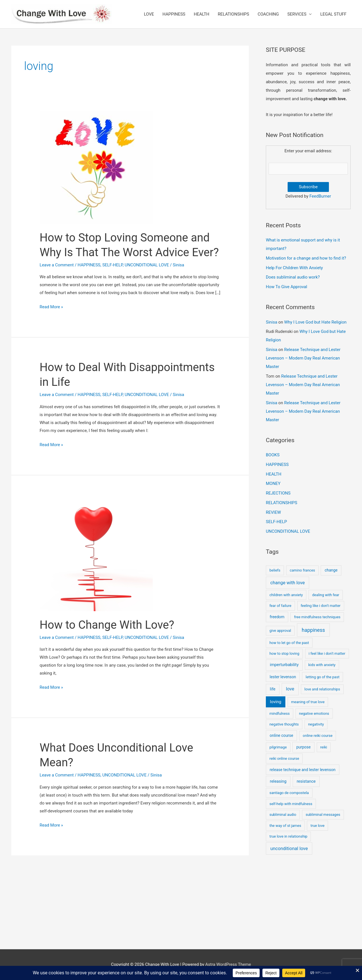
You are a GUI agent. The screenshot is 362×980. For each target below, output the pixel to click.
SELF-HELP (113, 265)
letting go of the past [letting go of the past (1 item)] (323, 677)
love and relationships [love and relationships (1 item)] (322, 689)
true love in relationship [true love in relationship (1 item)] (288, 836)
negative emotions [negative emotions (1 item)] (314, 713)
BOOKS (273, 455)
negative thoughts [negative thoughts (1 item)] (284, 724)
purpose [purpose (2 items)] (304, 747)
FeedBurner (320, 196)
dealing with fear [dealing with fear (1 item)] (326, 595)
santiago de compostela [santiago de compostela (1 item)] (289, 793)
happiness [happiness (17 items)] (313, 630)
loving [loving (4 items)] (276, 702)
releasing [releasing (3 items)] (278, 781)
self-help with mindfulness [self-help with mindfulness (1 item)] (291, 804)
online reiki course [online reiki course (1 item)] (318, 736)
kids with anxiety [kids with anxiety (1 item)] (322, 665)
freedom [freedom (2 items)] (277, 617)
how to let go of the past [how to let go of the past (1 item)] (289, 643)
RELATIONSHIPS (233, 14)
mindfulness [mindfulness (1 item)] (280, 713)
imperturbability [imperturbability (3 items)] (284, 665)
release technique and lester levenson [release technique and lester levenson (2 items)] (303, 770)
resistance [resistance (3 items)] (306, 781)
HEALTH (202, 14)
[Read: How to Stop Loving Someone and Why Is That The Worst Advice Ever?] (96, 167)
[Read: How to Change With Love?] (96, 554)
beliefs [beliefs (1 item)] (275, 570)
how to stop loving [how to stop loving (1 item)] (285, 653)
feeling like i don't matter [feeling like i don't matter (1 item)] (321, 606)
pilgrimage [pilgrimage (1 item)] (278, 747)
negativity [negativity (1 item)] (316, 724)
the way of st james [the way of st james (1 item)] (285, 826)
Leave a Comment (57, 265)
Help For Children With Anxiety (294, 268)
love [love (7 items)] (290, 689)
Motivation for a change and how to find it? (306, 258)
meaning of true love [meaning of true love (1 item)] (308, 702)
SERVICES (297, 14)
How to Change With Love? (107, 625)
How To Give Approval (286, 287)
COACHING (268, 14)
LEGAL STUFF (333, 14)
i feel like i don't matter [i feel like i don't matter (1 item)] (327, 653)
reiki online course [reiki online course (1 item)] (284, 758)
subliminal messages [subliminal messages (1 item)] (323, 815)
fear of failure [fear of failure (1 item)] (280, 606)
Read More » (51, 307)
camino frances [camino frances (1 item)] (302, 570)
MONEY (273, 483)
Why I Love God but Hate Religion (315, 322)
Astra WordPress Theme (228, 964)
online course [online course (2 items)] (282, 735)
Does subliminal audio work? (293, 277)
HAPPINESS (174, 14)
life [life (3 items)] (273, 689)
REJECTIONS (278, 493)
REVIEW (273, 512)
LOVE (149, 14)
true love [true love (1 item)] (318, 826)
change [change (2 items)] (331, 570)
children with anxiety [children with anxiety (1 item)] (286, 595)
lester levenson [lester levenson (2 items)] (283, 677)
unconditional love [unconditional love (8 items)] (289, 849)
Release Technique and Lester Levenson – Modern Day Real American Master (303, 358)
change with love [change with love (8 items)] (288, 583)
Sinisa (271, 322)
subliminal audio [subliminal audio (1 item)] (283, 815)
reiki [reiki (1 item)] (324, 747)
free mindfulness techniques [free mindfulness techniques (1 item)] (317, 617)
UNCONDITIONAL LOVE (147, 265)
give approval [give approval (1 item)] (280, 631)
